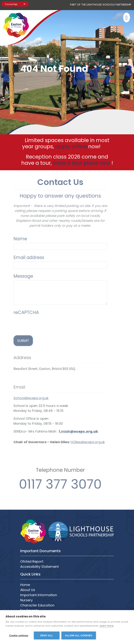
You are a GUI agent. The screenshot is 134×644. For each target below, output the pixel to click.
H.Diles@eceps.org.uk (80, 434)
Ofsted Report (32, 561)
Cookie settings (19, 635)
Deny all (47, 635)
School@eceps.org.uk (23, 390)
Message (16, 269)
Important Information (39, 595)
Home (25, 585)
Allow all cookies (79, 635)
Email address (21, 250)
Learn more (107, 626)
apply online (71, 147)
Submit (16, 333)
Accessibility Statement (40, 567)
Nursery (26, 600)
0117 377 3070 (53, 477)
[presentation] (34, 316)
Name (13, 231)
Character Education (37, 605)
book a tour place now (82, 163)
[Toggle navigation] (126, 18)
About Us (28, 590)
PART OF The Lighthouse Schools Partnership (101, 5)
